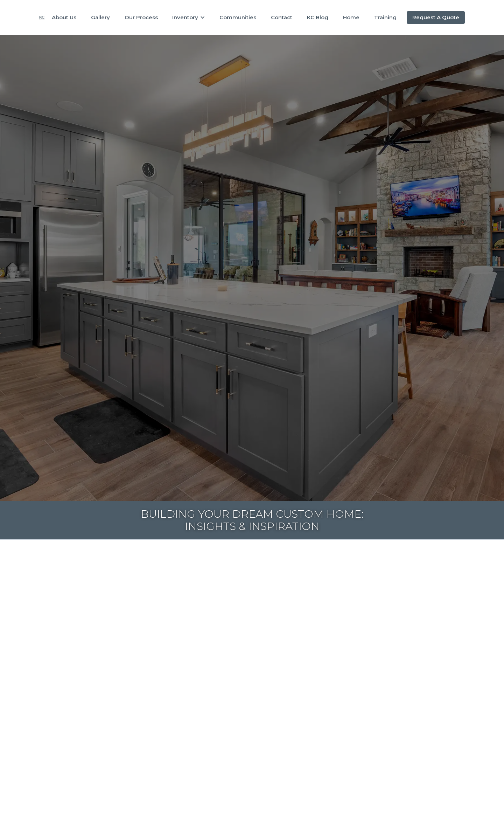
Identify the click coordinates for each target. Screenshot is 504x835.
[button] (189, 18)
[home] (42, 18)
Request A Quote (436, 17)
